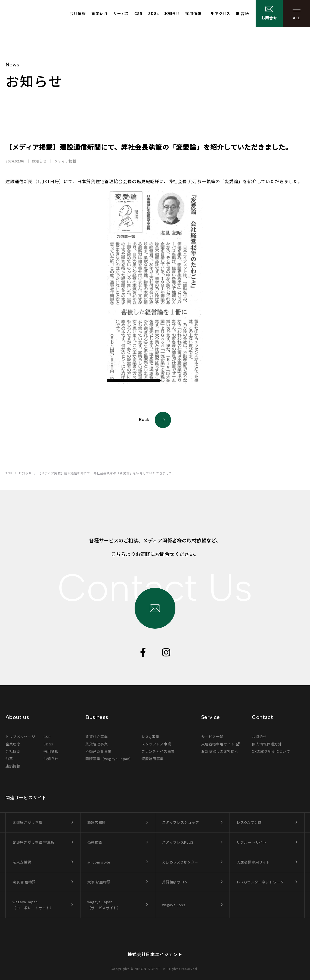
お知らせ (172, 13)
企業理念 (13, 744)
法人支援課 (22, 862)
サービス (121, 13)
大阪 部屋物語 (99, 882)
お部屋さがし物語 (27, 822)
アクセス (223, 13)
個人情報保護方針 (267, 744)
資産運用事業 (153, 759)
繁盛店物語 (97, 822)
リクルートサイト (251, 842)
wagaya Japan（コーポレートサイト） (33, 905)
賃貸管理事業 (97, 744)
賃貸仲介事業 (97, 737)
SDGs (154, 13)
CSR (138, 13)
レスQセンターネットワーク (260, 882)
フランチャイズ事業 (158, 751)
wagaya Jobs (174, 905)
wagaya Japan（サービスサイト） (104, 905)
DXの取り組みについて (271, 751)
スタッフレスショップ (181, 822)
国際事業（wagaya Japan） (109, 759)
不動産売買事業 (98, 751)
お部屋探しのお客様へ (220, 751)
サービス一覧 (212, 737)
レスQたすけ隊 (249, 822)
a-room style (99, 862)
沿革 (9, 759)
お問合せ (269, 18)
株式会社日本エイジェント (155, 954)
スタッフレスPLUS (178, 842)
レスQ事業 (150, 737)
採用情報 (193, 13)
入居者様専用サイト (218, 744)
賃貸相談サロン (175, 882)
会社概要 (13, 751)
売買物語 (95, 842)
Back (155, 420)
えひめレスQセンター (180, 862)
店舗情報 (13, 766)
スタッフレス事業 (156, 744)
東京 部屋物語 (24, 882)
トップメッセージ (20, 737)
